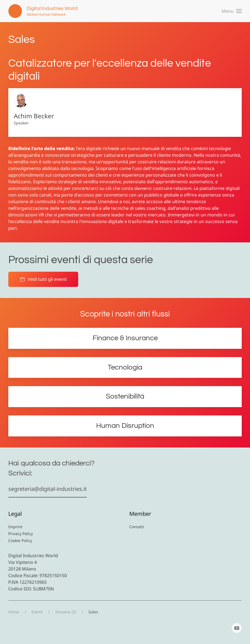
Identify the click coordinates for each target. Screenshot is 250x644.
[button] (232, 11)
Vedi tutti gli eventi (43, 279)
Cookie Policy (20, 540)
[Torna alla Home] (43, 11)
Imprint (15, 527)
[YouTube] (237, 628)
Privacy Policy (21, 534)
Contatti (137, 527)
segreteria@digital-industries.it (48, 489)
